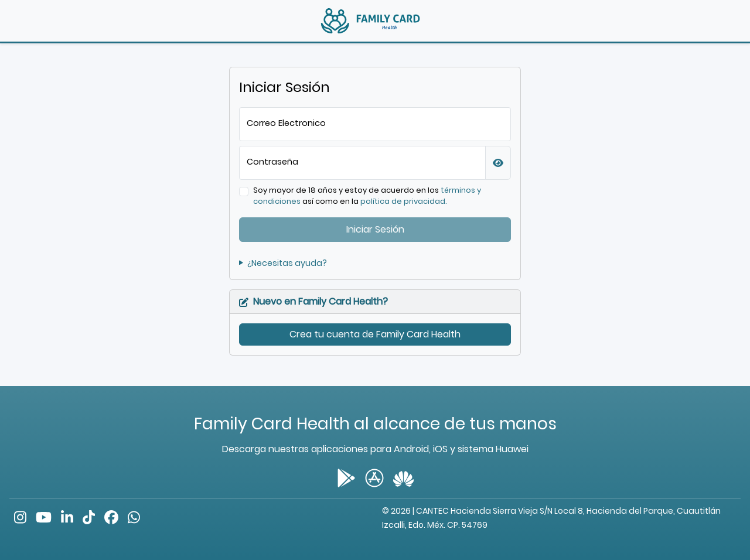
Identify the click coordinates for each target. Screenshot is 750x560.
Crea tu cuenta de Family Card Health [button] (375, 334)
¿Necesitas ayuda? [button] (283, 263)
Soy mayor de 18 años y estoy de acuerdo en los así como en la (367, 196)
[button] (498, 163)
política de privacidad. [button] (404, 201)
